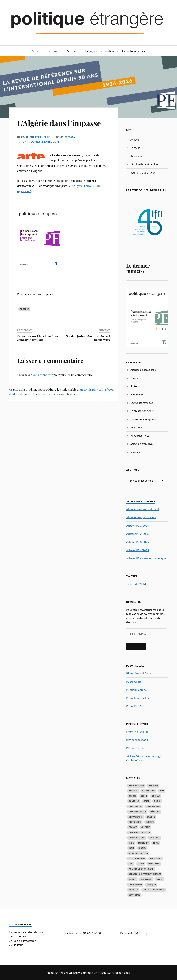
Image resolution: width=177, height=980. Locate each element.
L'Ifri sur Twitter (136, 748)
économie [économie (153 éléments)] (134, 895)
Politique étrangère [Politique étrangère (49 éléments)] (141, 869)
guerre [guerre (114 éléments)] (146, 827)
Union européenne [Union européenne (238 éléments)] (154, 890)
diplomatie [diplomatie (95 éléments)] (135, 806)
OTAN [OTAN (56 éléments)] (141, 864)
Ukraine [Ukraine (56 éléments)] (133, 890)
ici (54, 294)
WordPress (86, 973)
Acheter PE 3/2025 (138, 542)
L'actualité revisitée (142, 403)
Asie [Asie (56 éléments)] (162, 791)
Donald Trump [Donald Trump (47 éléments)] (137, 812)
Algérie (24, 309)
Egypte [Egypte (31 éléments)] (151, 817)
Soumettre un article (133, 51)
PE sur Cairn (134, 682)
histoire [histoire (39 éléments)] (155, 838)
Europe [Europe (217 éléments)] (150, 822)
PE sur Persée (134, 706)
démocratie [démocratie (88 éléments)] (136, 817)
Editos (134, 386)
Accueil (36, 51)
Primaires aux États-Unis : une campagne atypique (38, 338)
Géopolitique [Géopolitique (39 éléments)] (137, 838)
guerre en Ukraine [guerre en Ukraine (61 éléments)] (139, 832)
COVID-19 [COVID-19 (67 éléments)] (134, 801)
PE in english (138, 427)
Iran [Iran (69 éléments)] (131, 848)
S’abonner (72, 51)
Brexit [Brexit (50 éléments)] (132, 796)
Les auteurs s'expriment (144, 419)
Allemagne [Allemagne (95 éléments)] (149, 791)
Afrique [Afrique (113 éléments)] (153, 786)
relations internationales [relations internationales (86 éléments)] (145, 874)
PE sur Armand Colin (139, 673)
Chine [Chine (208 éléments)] (144, 796)
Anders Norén (121, 973)
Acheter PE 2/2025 (138, 534)
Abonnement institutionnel (142, 509)
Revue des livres (140, 435)
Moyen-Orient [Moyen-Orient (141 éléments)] (137, 858)
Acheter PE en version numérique (146, 558)
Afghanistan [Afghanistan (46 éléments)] (136, 786)
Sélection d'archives (142, 444)
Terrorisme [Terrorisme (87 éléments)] (135, 885)
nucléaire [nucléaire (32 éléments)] (156, 858)
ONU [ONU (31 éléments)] (131, 864)
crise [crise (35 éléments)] (146, 801)
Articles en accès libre (143, 370)
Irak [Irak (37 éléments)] (156, 843)
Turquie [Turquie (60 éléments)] (152, 885)
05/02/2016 (68, 137)
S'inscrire (136, 646)
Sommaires (137, 452)
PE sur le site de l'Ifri (138, 698)
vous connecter (43, 375)
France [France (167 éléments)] (133, 827)
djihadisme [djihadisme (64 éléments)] (153, 806)
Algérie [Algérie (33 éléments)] (133, 791)
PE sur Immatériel (137, 690)
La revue (53, 51)
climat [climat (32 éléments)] (156, 796)
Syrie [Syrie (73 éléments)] (160, 879)
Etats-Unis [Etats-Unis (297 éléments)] (135, 822)
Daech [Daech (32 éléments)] (158, 801)
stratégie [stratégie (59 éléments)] (146, 879)
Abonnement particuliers (141, 517)
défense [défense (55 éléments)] (155, 812)
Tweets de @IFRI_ (137, 584)
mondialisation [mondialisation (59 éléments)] (138, 853)
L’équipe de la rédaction (99, 51)
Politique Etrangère (36, 137)
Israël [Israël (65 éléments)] (142, 848)
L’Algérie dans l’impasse (59, 123)
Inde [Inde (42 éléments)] (131, 843)
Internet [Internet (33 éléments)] (144, 843)
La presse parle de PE (45, 142)
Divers (134, 378)
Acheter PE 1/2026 (138, 525)
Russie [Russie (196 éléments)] (132, 879)
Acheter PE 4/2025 (138, 550)
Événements (138, 394)
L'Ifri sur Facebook (137, 740)
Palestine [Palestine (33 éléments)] (154, 864)
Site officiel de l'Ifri (137, 732)
